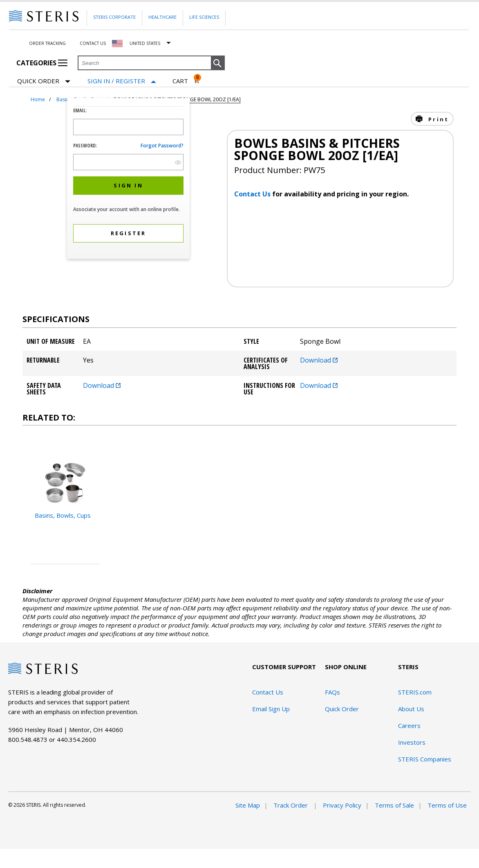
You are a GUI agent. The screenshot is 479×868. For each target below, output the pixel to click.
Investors (412, 742)
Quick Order (44, 81)
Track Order (291, 805)
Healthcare (162, 17)
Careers (409, 726)
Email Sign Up (271, 709)
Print (437, 119)
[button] (218, 63)
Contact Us (93, 43)
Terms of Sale (394, 805)
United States (145, 43)
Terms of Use (447, 805)
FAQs (332, 692)
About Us (411, 709)
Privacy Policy (342, 805)
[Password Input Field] (128, 162)
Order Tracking (47, 43)
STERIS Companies (425, 759)
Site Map (248, 805)
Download (319, 360)
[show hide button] (178, 162)
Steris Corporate (114, 17)
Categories (42, 63)
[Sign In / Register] (122, 81)
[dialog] (128, 179)
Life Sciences (204, 17)
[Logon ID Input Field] (128, 127)
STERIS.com (415, 692)
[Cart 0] (186, 81)
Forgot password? (162, 146)
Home (38, 99)
